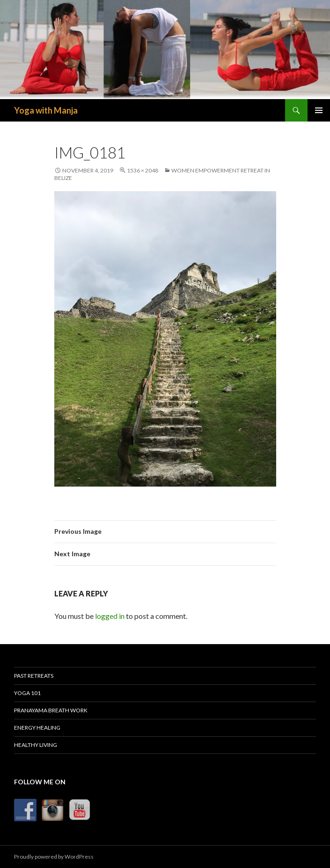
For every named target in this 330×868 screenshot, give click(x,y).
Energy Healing (37, 728)
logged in (110, 616)
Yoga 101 (27, 693)
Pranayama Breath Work (51, 710)
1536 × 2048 (143, 170)
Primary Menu (319, 110)
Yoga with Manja (46, 110)
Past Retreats (34, 676)
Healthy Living (36, 745)
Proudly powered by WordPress (54, 857)
